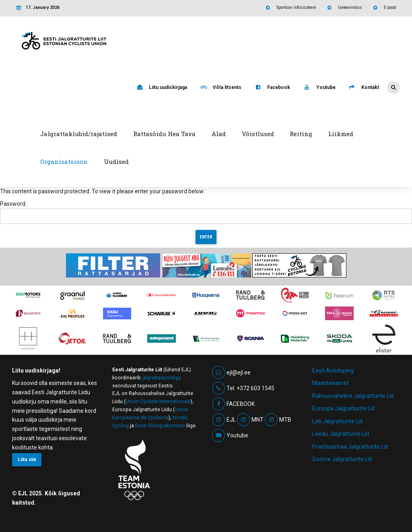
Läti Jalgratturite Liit (338, 421)
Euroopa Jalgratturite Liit (344, 408)
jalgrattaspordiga (161, 378)
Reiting (301, 134)
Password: (206, 212)
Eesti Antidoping (333, 371)
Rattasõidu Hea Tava (164, 134)
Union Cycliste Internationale (158, 402)
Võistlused (258, 134)
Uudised (116, 161)
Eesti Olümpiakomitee (160, 426)
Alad (219, 134)
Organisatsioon (64, 161)
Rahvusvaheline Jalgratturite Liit (353, 396)
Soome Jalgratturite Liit (342, 459)
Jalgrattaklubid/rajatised (79, 134)
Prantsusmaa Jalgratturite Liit (350, 447)
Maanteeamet (331, 383)
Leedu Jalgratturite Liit (341, 434)
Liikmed (341, 134)
